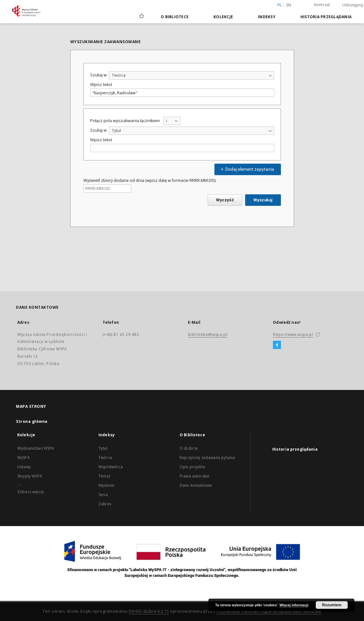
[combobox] (192, 75)
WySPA (23, 458)
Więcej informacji (294, 605)
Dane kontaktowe (196, 485)
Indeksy (267, 17)
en (289, 5)
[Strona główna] (141, 17)
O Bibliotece (175, 17)
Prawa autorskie (194, 476)
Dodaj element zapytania (247, 169)
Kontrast (322, 5)
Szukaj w (98, 75)
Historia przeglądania (326, 17)
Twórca (105, 458)
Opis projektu (192, 467)
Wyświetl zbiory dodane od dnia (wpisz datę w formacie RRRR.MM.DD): (150, 180)
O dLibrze (189, 448)
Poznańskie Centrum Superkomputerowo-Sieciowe (269, 611)
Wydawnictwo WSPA (36, 448)
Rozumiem (332, 605)
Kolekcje (223, 17)
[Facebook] (277, 345)
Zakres (105, 504)
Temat (104, 476)
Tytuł (103, 448)
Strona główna (32, 421)
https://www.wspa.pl (293, 334)
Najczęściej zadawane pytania (207, 458)
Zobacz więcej (31, 492)
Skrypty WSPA (30, 476)
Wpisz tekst (101, 85)
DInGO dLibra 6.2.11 (149, 611)
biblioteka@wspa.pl (208, 334)
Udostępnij (353, 5)
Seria (103, 495)
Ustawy (24, 467)
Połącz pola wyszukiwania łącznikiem (125, 121)
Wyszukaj (263, 200)
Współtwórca (111, 467)
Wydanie (106, 485)
